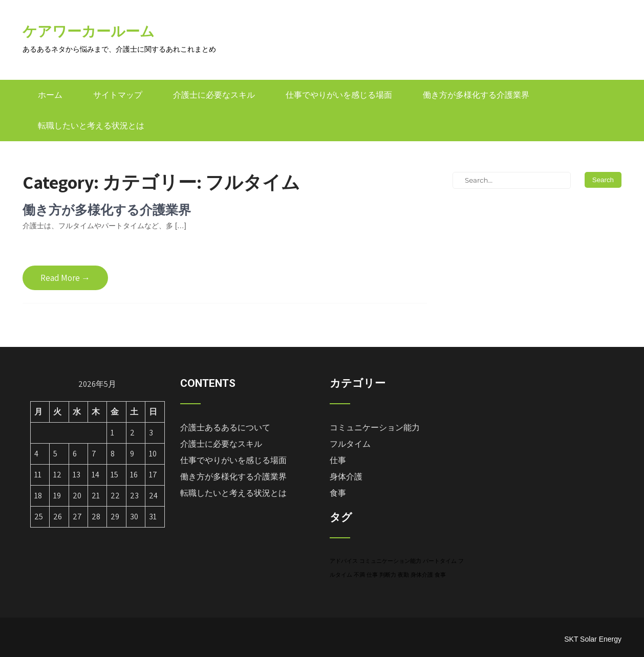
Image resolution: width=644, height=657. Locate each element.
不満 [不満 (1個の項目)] (359, 575)
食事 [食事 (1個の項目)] (440, 575)
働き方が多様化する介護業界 (476, 95)
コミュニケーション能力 (375, 428)
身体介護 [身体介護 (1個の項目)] (422, 575)
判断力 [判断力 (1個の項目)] (388, 575)
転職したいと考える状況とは (91, 126)
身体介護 (346, 477)
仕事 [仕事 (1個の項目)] (372, 575)
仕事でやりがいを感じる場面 (339, 95)
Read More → (65, 278)
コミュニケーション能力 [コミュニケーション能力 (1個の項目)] (390, 561)
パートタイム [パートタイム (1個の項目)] (440, 561)
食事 (338, 493)
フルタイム (350, 444)
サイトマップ (118, 95)
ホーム (50, 95)
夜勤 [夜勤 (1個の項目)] (403, 575)
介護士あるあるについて (225, 428)
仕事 (338, 460)
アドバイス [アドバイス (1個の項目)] (344, 561)
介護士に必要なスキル (214, 95)
